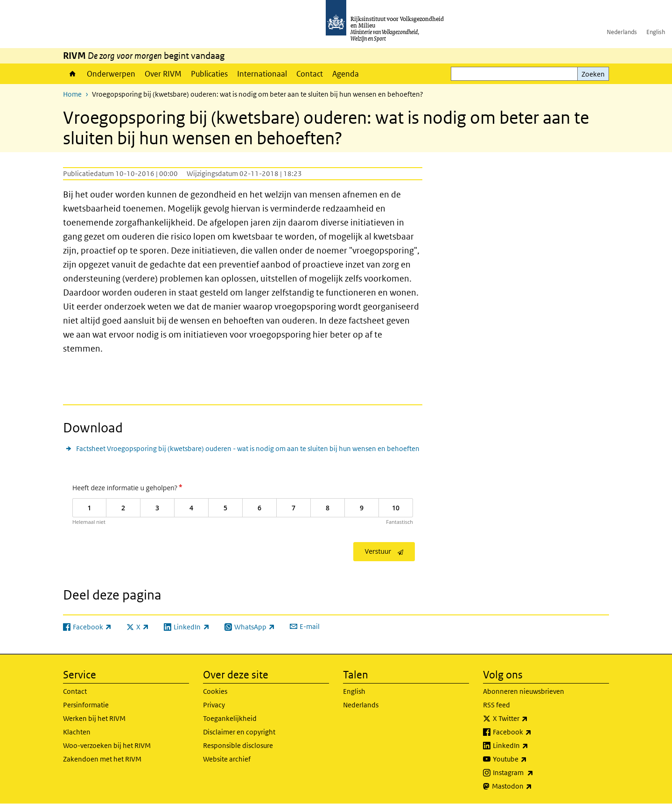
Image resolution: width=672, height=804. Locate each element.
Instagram (534, 773)
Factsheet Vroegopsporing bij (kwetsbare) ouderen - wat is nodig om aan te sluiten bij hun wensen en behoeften (248, 448)
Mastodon (532, 786)
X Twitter (531, 719)
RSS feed (497, 705)
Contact (310, 74)
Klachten (77, 732)
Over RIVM (163, 74)
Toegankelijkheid (230, 718)
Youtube (530, 759)
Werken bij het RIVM (94, 718)
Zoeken (593, 74)
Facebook (533, 732)
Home (73, 74)
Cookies (215, 691)
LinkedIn (531, 746)
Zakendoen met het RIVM (102, 759)
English (656, 32)
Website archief (227, 759)
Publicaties (209, 74)
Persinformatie (86, 705)
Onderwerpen (111, 74)
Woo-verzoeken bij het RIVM (107, 745)
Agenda (346, 74)
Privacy (214, 705)
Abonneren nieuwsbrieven (524, 691)
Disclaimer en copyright (239, 732)
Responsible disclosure (238, 745)
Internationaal (262, 74)
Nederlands (622, 32)
